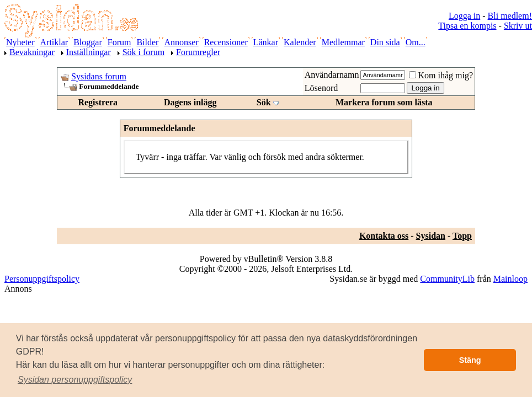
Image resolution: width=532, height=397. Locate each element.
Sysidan (431, 236)
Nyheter (20, 42)
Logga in (464, 16)
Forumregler (198, 52)
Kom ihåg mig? (441, 75)
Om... (416, 42)
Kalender (300, 42)
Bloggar (88, 42)
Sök (264, 102)
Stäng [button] (470, 360)
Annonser (181, 42)
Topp (462, 236)
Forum (119, 42)
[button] (75, 380)
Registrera (98, 102)
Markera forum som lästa (384, 102)
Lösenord (321, 88)
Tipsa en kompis (467, 26)
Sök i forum (143, 52)
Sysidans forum (99, 76)
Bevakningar (32, 52)
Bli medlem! (510, 16)
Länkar (266, 42)
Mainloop (510, 279)
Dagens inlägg (190, 102)
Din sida (385, 42)
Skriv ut (518, 26)
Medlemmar (343, 42)
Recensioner (226, 42)
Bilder (147, 42)
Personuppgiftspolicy (42, 279)
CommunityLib (447, 279)
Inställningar (89, 52)
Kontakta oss (384, 236)
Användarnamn (332, 75)
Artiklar (54, 42)
